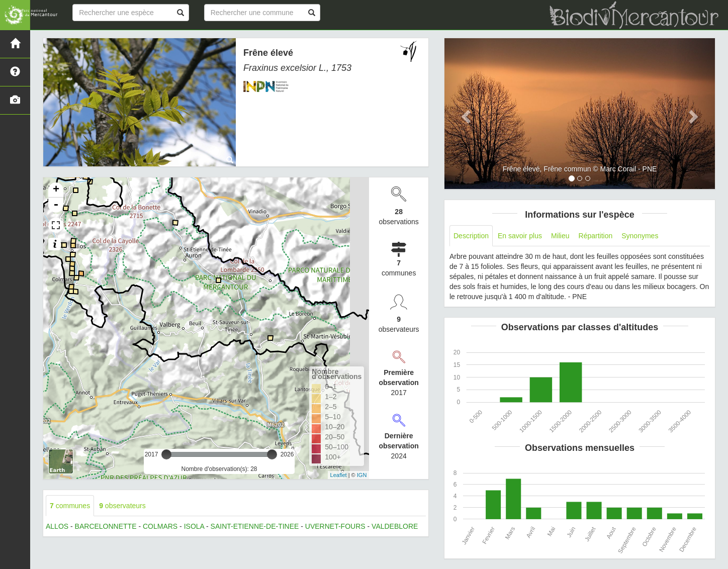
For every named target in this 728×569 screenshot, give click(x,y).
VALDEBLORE (395, 526)
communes (70, 506)
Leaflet (339, 475)
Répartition (596, 236)
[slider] (166, 454)
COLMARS (160, 526)
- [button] (56, 205)
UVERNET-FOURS (335, 526)
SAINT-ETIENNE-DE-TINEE (255, 526)
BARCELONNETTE (106, 526)
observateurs (122, 506)
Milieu (560, 236)
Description (471, 236)
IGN (362, 475)
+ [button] (56, 190)
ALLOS (57, 526)
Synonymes (640, 236)
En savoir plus (520, 236)
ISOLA (194, 526)
